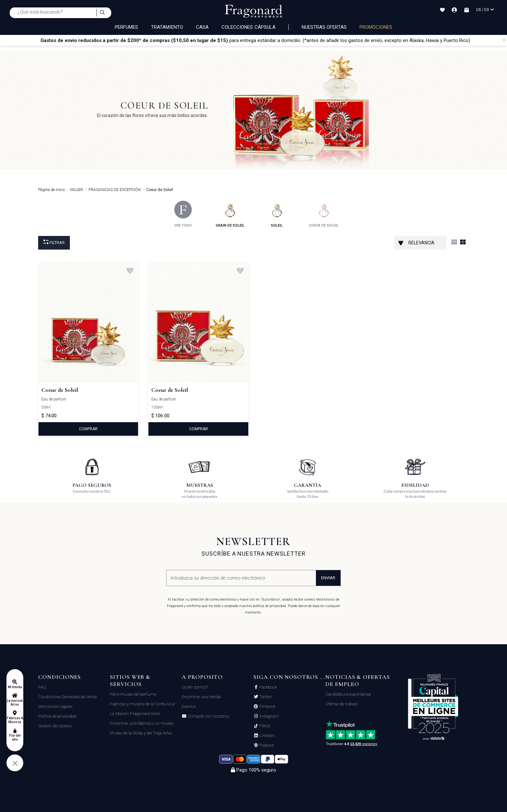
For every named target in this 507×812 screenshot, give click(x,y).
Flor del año (15, 737)
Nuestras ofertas (324, 27)
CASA (202, 27)
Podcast (266, 745)
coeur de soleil (324, 214)
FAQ (42, 687)
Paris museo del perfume (133, 694)
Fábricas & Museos (15, 720)
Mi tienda (15, 687)
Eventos (189, 706)
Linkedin (267, 736)
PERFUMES (126, 27)
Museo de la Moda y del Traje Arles (141, 733)
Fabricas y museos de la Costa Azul (142, 704)
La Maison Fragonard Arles (135, 714)
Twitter (265, 697)
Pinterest (267, 707)
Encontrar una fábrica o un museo (142, 723)
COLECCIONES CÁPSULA (248, 27)
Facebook (268, 687)
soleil (277, 214)
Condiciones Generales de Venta (67, 697)
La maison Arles (15, 703)
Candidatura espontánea (348, 694)
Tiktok (264, 726)
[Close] (504, 40)
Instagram (269, 716)
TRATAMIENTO (167, 27)
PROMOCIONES (376, 27)
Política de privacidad (57, 716)
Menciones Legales (55, 706)
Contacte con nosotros (208, 716)
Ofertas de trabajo (342, 704)
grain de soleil (230, 214)
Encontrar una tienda (201, 697)
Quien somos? (195, 687)
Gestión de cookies (55, 726)
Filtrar (54, 242)
